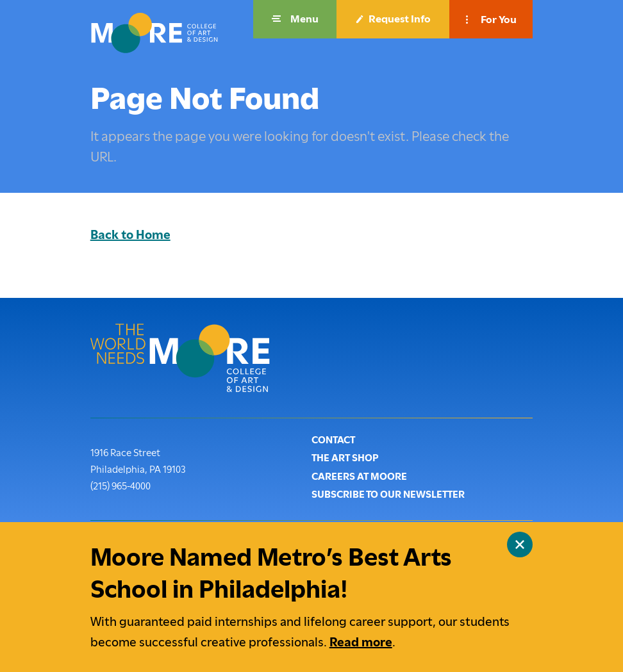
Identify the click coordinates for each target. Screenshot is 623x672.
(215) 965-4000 (120, 485)
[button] (295, 19)
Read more (361, 642)
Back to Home (130, 235)
